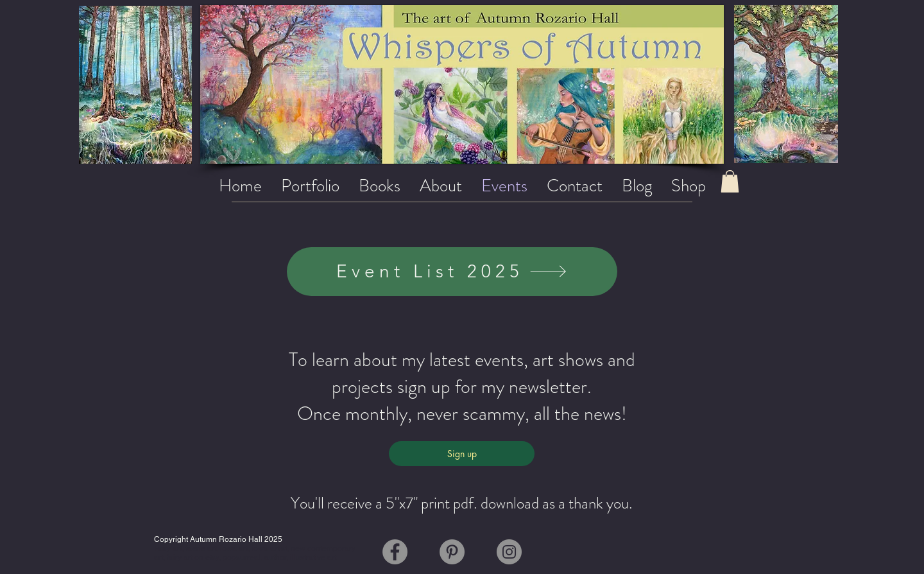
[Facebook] (395, 552)
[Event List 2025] (452, 272)
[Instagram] (509, 552)
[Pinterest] (452, 552)
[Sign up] (462, 454)
